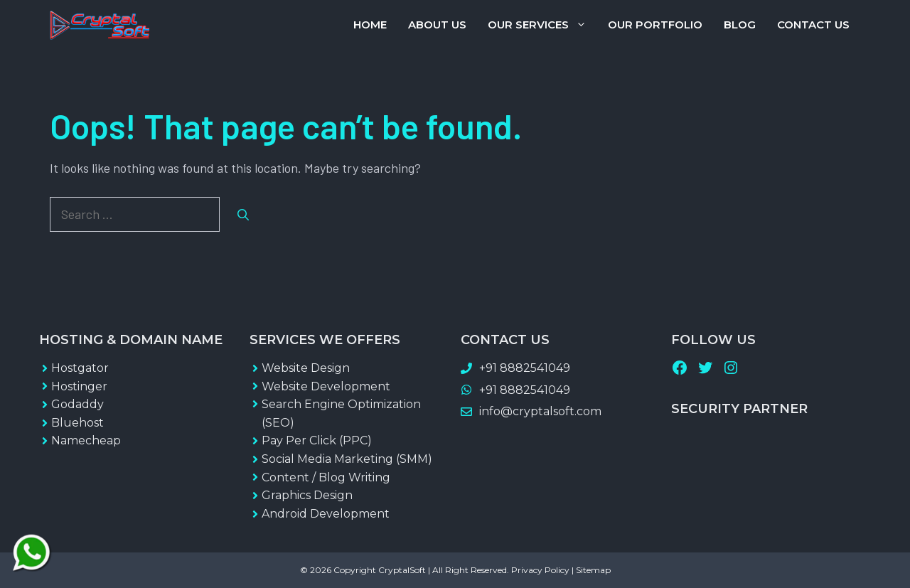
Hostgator (80, 368)
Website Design (306, 368)
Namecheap (86, 440)
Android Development (326, 514)
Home (370, 25)
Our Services (542, 25)
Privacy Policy (540, 570)
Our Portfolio (655, 25)
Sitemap (593, 570)
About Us (437, 25)
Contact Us (813, 25)
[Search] (243, 215)
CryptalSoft (402, 570)
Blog (740, 25)
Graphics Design (307, 495)
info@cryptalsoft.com (540, 411)
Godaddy (77, 404)
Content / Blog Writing (326, 477)
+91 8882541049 (525, 368)
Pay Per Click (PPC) (317, 440)
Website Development (326, 386)
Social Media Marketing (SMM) (347, 459)
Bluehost (77, 423)
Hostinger (79, 386)
